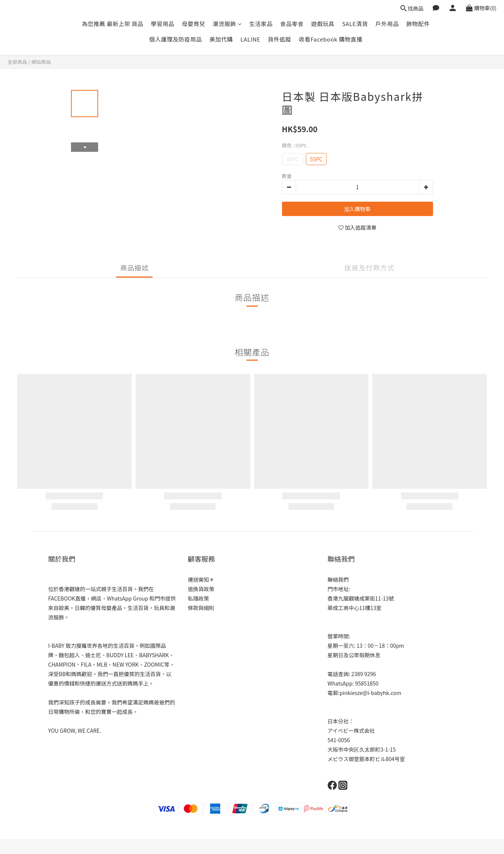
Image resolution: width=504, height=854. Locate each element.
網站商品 (41, 62)
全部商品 (17, 62)
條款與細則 (201, 608)
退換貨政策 (201, 589)
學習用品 (163, 24)
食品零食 (292, 24)
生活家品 (261, 24)
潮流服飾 (227, 24)
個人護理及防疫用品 (176, 39)
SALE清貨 (355, 24)
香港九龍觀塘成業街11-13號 (361, 598)
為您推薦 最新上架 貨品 (113, 24)
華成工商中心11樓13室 (355, 608)
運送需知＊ (201, 579)
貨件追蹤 (279, 39)
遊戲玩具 (323, 24)
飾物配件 (418, 24)
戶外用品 (387, 24)
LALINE (250, 39)
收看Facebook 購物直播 (330, 39)
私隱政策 (199, 598)
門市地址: (339, 589)
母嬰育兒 (194, 24)
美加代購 (221, 39)
